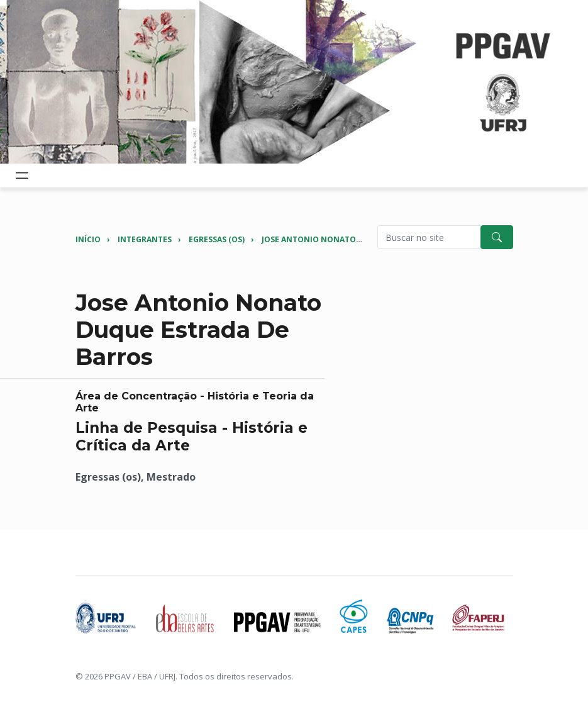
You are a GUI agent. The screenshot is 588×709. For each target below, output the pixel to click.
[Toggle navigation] (22, 176)
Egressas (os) (217, 239)
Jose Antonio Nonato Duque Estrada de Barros (364, 239)
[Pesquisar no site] (429, 237)
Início (88, 239)
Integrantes (145, 239)
